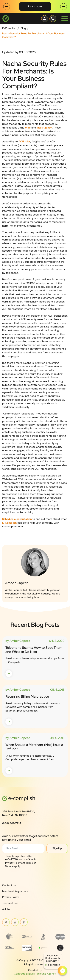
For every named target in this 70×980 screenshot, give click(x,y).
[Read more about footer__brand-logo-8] (60, 948)
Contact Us (9, 885)
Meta (24, 922)
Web (28, 128)
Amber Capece (17, 583)
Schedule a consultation (17, 519)
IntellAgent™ (44, 128)
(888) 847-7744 (12, 823)
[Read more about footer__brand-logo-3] (43, 937)
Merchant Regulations (15, 891)
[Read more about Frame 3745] (10, 937)
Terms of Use (10, 903)
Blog (23, 28)
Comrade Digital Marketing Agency (35, 974)
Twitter (6, 922)
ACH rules (24, 141)
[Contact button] (45, 19)
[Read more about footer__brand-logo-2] (27, 937)
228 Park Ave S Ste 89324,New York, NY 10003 (19, 813)
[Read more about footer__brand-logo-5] (10, 948)
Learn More (35, 6)
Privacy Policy (11, 897)
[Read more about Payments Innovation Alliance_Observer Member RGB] (43, 948)
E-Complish (9, 28)
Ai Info (6, 909)
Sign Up (57, 848)
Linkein (15, 922)
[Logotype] (6, 19)
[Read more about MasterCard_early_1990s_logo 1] (60, 937)
